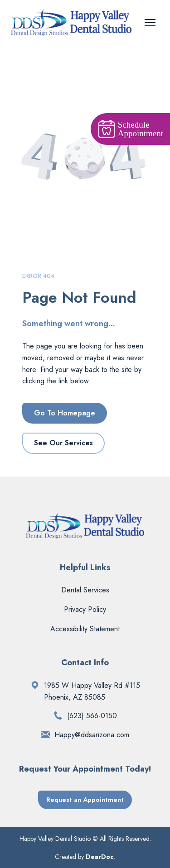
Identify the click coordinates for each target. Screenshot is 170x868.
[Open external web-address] (35, 685)
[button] (65, 413)
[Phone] (58, 715)
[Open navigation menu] (150, 23)
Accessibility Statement (85, 629)
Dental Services (85, 590)
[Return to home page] (71, 23)
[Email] (45, 734)
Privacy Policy (85, 609)
